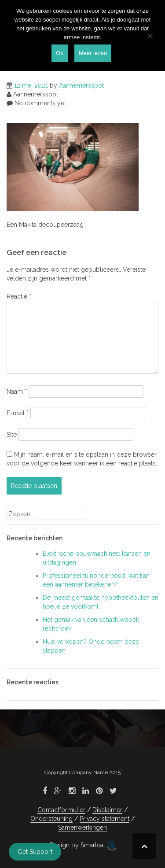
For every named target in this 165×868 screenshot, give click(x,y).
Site (12, 435)
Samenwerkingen (82, 827)
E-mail (18, 413)
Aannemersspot (81, 85)
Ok (60, 53)
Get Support (35, 852)
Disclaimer (107, 810)
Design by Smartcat (83, 846)
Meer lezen (93, 53)
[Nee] (150, 36)
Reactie (19, 296)
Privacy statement (104, 819)
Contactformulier (61, 810)
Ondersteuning (51, 819)
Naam (17, 392)
